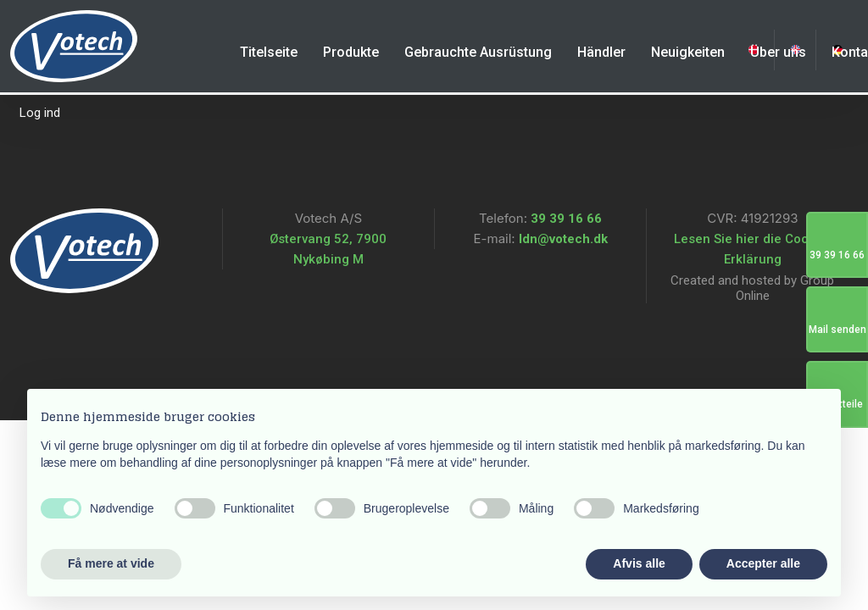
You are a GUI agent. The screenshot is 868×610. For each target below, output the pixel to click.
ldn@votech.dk (562, 239)
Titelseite (269, 52)
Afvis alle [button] (639, 563)
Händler (601, 52)
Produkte (351, 52)
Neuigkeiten (688, 52)
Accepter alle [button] (763, 563)
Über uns (778, 52)
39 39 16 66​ (566, 219)
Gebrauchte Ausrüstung (478, 52)
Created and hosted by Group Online (752, 288)
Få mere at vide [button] (111, 563)
